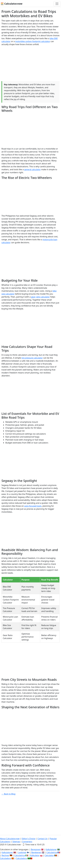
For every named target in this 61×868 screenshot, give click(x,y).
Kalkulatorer (7, 852)
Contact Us (42, 839)
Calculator (49, 855)
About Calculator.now (10, 839)
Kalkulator (35, 855)
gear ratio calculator (40, 297)
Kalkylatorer (51, 849)
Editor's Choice (28, 839)
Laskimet (22, 852)
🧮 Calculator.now (11, 4)
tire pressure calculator (32, 358)
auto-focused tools (33, 506)
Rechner (5, 855)
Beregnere (36, 849)
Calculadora (5, 858)
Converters (27, 842)
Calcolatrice (20, 855)
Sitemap (16, 842)
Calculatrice (52, 852)
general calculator (32, 169)
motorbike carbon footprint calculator (33, 41)
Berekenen (36, 852)
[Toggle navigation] (57, 4)
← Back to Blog (8, 794)
